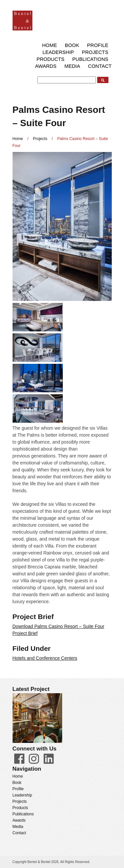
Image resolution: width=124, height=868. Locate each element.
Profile (98, 45)
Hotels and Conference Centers (45, 658)
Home (49, 45)
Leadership (58, 52)
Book (72, 45)
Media (72, 66)
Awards (46, 66)
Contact (100, 66)
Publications (90, 59)
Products (51, 59)
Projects (95, 52)
